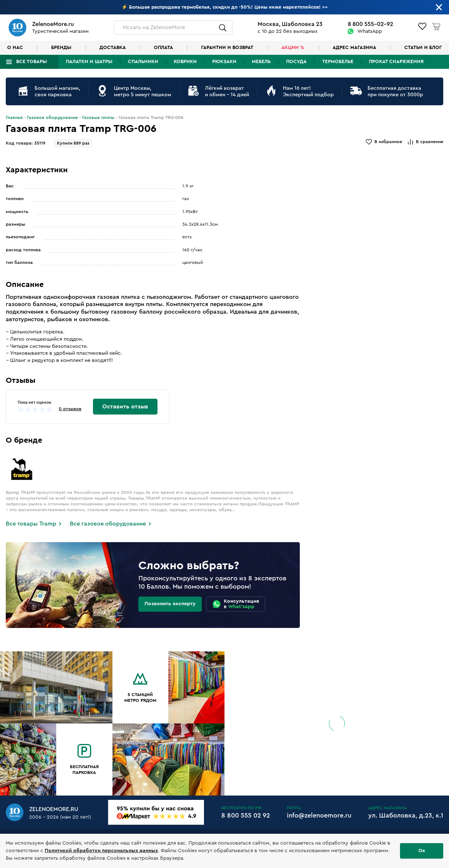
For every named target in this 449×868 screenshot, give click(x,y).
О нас (15, 48)
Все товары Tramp (31, 524)
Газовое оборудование (52, 118)
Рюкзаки (224, 62)
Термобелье (338, 62)
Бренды (61, 48)
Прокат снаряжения (396, 62)
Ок (422, 851)
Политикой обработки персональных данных (101, 851)
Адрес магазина (354, 48)
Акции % (293, 48)
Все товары (32, 62)
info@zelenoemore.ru (319, 815)
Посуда (296, 62)
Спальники (143, 62)
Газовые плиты (98, 118)
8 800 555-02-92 (370, 24)
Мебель (261, 62)
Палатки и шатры (89, 62)
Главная (14, 118)
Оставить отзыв (125, 407)
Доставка (113, 48)
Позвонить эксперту (170, 604)
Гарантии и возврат (227, 48)
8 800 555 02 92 (246, 815)
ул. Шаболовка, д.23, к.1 (406, 815)
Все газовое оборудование (108, 524)
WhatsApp (370, 31)
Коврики (185, 62)
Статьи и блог (423, 48)
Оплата (163, 48)
